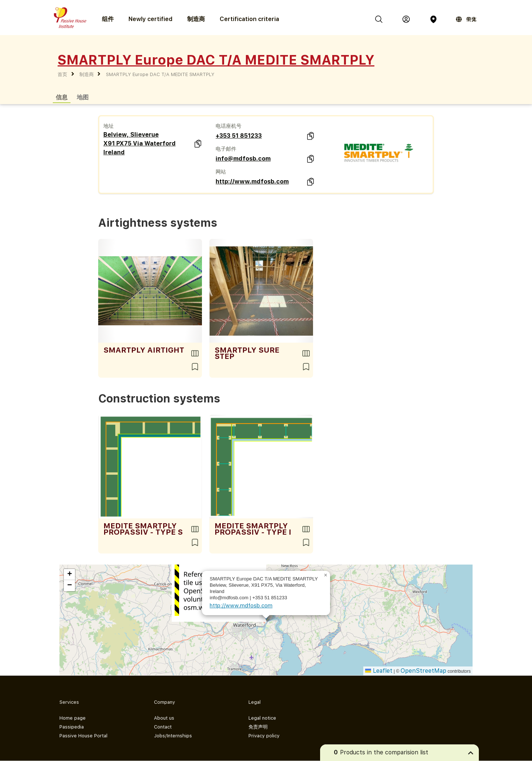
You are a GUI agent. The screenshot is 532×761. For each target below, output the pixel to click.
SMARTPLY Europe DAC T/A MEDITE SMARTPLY (160, 74)
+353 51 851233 (239, 136)
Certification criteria (249, 19)
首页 (62, 74)
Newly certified (150, 19)
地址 (109, 126)
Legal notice (262, 718)
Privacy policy (264, 736)
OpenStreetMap (423, 671)
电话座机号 (229, 126)
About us (164, 718)
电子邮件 (226, 149)
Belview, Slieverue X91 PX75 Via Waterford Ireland (140, 143)
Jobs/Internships (173, 736)
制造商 (196, 19)
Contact (163, 727)
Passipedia (72, 727)
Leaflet (379, 671)
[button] (326, 575)
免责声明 (258, 727)
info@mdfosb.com (243, 159)
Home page (73, 718)
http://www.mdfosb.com (252, 181)
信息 (62, 97)
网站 (221, 172)
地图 (83, 97)
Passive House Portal (83, 736)
